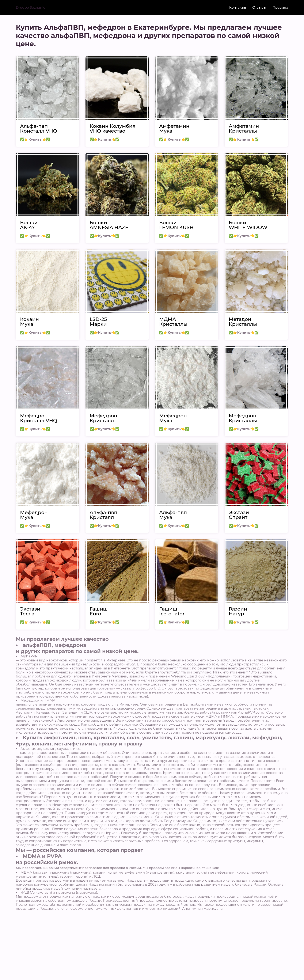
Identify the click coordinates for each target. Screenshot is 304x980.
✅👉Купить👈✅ (35, 139)
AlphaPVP (29, 656)
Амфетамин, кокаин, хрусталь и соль (52, 749)
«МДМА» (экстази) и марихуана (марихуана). (59, 892)
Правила (280, 7)
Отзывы (259, 7)
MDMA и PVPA (42, 856)
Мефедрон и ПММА (38, 700)
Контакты (238, 7)
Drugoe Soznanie (31, 7)
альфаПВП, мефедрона (55, 645)
